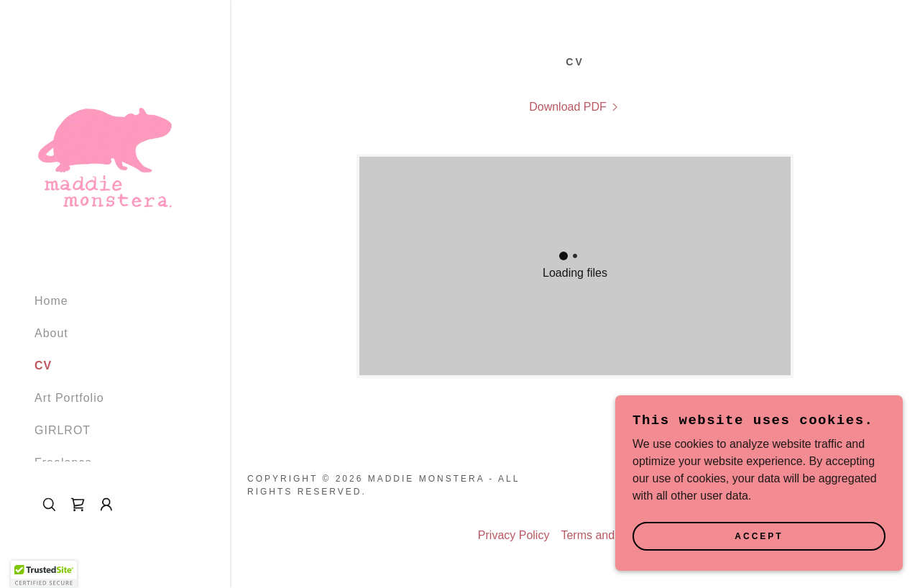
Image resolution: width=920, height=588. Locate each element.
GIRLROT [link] (63, 430)
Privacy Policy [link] (514, 535)
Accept (759, 536)
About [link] (51, 333)
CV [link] (43, 366)
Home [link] (51, 301)
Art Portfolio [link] (69, 398)
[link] (106, 140)
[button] (106, 505)
